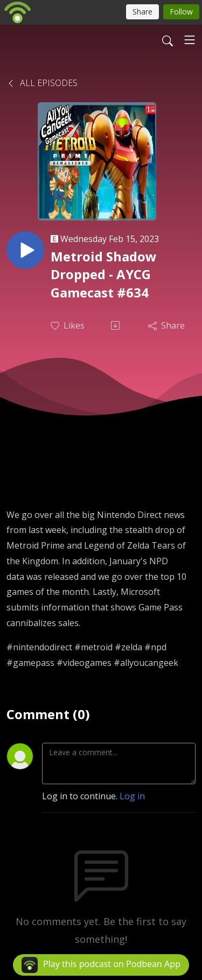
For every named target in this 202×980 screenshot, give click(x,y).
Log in (132, 796)
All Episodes (42, 83)
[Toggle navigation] (190, 40)
